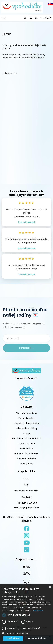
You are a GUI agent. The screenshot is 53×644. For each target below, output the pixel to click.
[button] (26, 633)
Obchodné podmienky (26, 413)
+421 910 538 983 (29, 503)
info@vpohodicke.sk (29, 508)
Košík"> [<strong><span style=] (46, 18)
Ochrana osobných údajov (27, 423)
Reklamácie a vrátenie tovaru (27, 439)
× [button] (50, 587)
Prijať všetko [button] (13, 638)
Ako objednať (27, 449)
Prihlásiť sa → (26, 348)
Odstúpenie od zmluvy (27, 428)
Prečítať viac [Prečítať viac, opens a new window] (38, 610)
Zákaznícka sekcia (26, 418)
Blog (26, 485)
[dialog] (26, 614)
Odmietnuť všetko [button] (37, 638)
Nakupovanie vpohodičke (26, 454)
